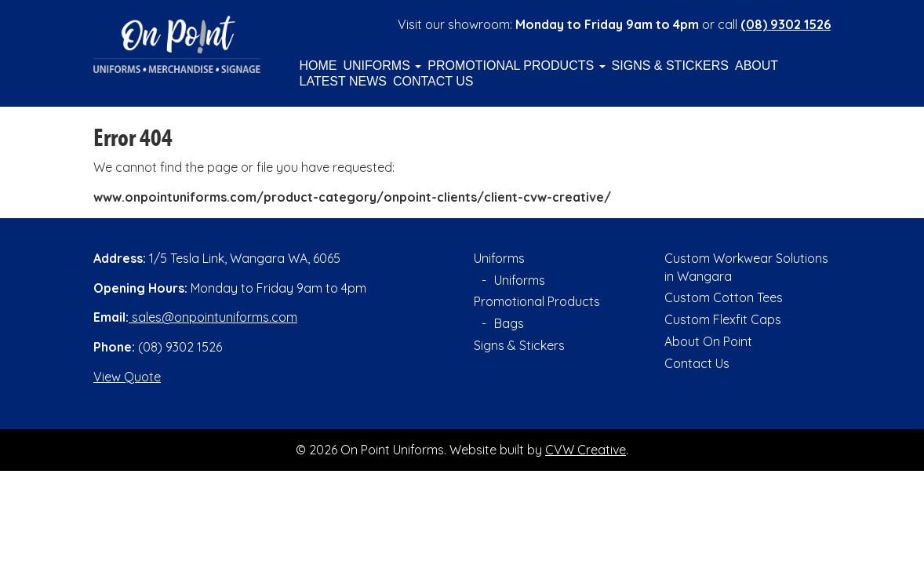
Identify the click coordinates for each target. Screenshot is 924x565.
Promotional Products (516, 66)
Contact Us (433, 81)
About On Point (708, 341)
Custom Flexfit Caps (723, 319)
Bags (509, 323)
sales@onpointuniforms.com (213, 317)
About (757, 66)
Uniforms (383, 66)
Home (318, 66)
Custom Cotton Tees (724, 297)
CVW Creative (586, 450)
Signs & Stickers (670, 66)
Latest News (343, 81)
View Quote (127, 377)
